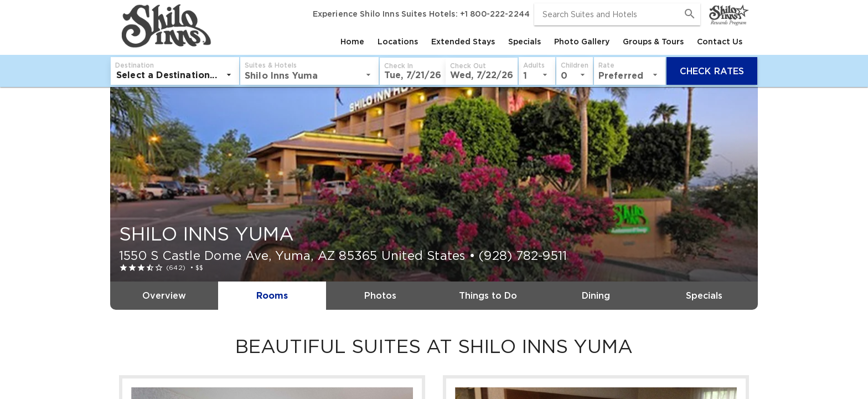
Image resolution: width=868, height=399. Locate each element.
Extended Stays (463, 42)
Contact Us (720, 42)
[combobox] (617, 14)
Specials (525, 42)
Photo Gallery (582, 42)
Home (352, 42)
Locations (398, 42)
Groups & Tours (653, 42)
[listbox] (175, 75)
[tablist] (481, 42)
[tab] (352, 42)
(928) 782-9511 (523, 255)
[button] (413, 71)
